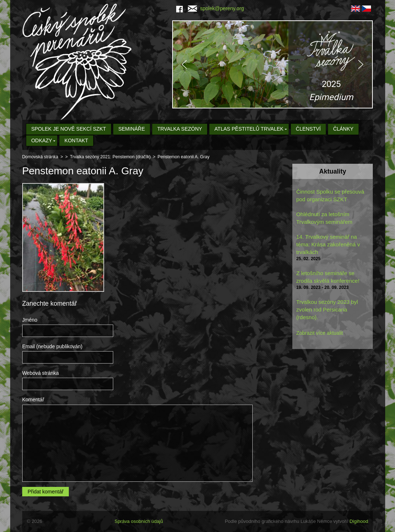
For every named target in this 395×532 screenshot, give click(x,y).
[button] (272, 64)
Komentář (33, 400)
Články (343, 129)
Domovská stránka (40, 157)
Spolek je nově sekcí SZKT (69, 129)
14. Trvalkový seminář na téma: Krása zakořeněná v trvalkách (328, 244)
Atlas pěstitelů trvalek (249, 129)
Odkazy (42, 140)
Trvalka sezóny (180, 129)
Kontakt (76, 140)
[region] (272, 64)
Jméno (30, 320)
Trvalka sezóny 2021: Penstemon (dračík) (110, 157)
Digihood (359, 521)
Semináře (132, 129)
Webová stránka (41, 373)
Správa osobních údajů (139, 521)
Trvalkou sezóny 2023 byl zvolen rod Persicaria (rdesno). (327, 309)
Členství (308, 129)
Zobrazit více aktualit (320, 333)
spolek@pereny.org (216, 8)
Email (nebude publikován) (52, 346)
